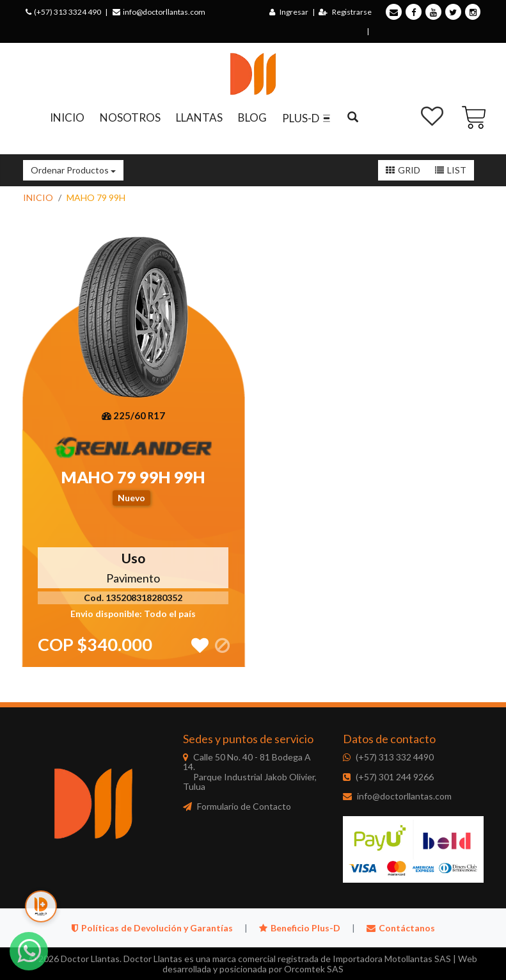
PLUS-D (307, 118)
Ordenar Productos (73, 170)
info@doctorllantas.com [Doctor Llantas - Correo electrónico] (404, 796)
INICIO (67, 117)
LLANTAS (199, 117)
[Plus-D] (41, 906)
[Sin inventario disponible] (222, 639)
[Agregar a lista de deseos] (200, 639)
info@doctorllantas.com (159, 12)
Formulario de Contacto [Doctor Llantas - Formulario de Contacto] (244, 806)
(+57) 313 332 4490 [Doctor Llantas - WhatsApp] (395, 757)
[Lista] (451, 170)
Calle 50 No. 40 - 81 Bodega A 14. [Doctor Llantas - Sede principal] (250, 772)
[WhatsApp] (29, 951)
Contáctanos (401, 928)
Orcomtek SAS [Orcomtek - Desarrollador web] (314, 969)
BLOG (252, 117)
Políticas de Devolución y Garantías (153, 928)
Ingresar (289, 12)
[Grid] (403, 170)
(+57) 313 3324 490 (63, 12)
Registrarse (345, 12)
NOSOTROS (130, 117)
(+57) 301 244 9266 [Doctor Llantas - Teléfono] (395, 777)
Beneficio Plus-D (301, 928)
